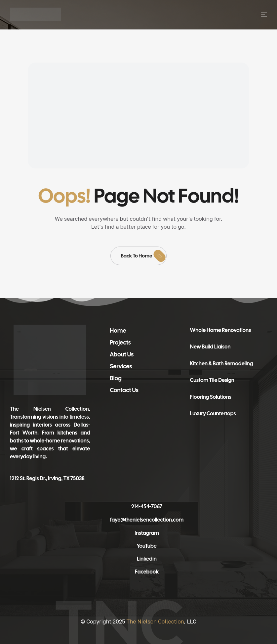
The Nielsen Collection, (50, 409)
